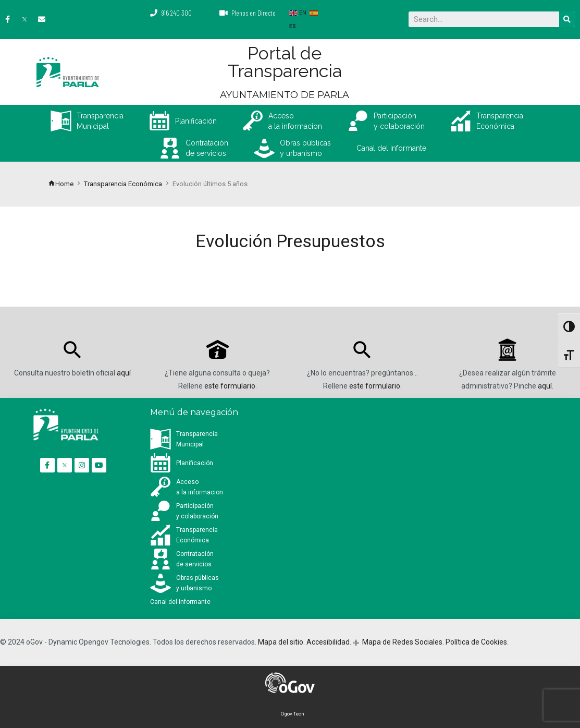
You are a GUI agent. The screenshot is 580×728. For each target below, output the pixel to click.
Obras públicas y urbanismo (292, 148)
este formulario (230, 386)
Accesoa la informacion (282, 121)
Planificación (183, 121)
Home (61, 184)
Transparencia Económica (487, 121)
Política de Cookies (476, 642)
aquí (124, 373)
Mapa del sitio (281, 642)
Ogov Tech (293, 714)
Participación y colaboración (386, 121)
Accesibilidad (328, 642)
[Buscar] (567, 19)
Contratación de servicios (194, 148)
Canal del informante (391, 148)
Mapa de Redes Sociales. (402, 642)
